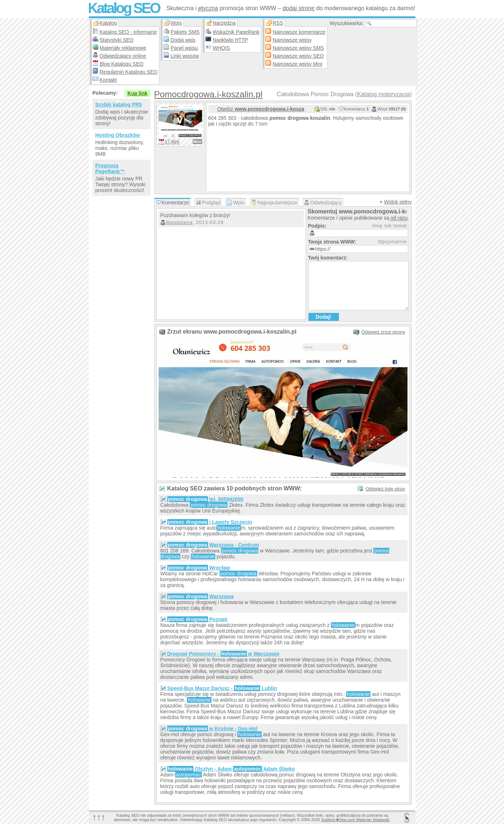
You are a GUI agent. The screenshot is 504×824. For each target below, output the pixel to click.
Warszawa (200, 596)
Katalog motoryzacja (383, 94)
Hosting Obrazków (118, 135)
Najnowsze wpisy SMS (298, 48)
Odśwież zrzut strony (383, 332)
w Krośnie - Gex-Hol (212, 729)
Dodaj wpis (183, 40)
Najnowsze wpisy (292, 40)
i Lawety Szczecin (210, 522)
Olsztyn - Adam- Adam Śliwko (231, 769)
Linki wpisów (185, 56)
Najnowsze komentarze (299, 32)
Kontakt (108, 80)
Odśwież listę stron (385, 489)
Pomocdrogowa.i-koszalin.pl (208, 94)
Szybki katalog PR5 (119, 105)
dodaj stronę (299, 8)
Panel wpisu (184, 48)
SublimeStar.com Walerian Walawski (355, 820)
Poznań (197, 619)
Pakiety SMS (185, 32)
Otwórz (261, 109)
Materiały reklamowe (123, 48)
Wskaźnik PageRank (236, 32)
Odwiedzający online (123, 56)
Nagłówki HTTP (230, 40)
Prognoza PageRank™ (110, 168)
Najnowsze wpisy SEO (298, 56)
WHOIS (221, 48)
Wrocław (199, 568)
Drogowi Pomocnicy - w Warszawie (223, 654)
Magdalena (179, 222)
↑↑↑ (99, 817)
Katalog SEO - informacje (128, 32)
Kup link (137, 93)
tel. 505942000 (205, 499)
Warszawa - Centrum (213, 545)
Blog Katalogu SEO (122, 64)
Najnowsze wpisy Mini (297, 64)
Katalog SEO (124, 8)
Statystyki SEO (117, 40)
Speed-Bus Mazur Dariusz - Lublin (222, 688)
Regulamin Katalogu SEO (129, 72)
